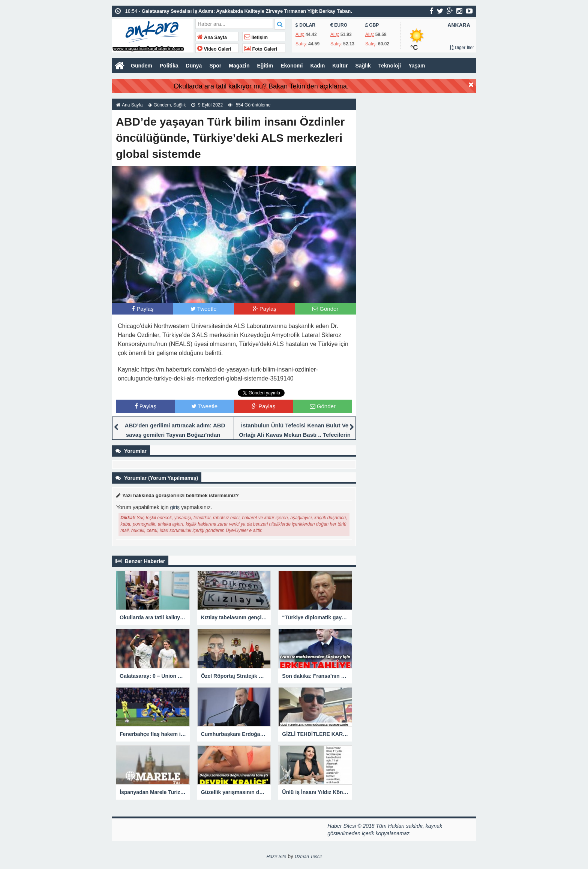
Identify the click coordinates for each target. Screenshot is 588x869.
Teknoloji (390, 66)
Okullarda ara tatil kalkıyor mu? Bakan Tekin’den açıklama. (261, 86)
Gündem (142, 66)
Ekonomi (292, 66)
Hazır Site (277, 857)
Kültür (340, 66)
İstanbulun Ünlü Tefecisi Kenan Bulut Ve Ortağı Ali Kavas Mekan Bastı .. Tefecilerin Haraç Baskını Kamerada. (295, 435)
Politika (169, 66)
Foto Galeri (261, 49)
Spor (215, 66)
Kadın (317, 66)
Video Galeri (214, 49)
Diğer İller (462, 48)
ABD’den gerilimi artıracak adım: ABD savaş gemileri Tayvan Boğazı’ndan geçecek (175, 435)
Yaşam (417, 66)
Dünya (194, 66)
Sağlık (363, 66)
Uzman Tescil (308, 857)
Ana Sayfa (212, 37)
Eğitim (265, 66)
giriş (175, 507)
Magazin (239, 66)
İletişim (256, 37)
